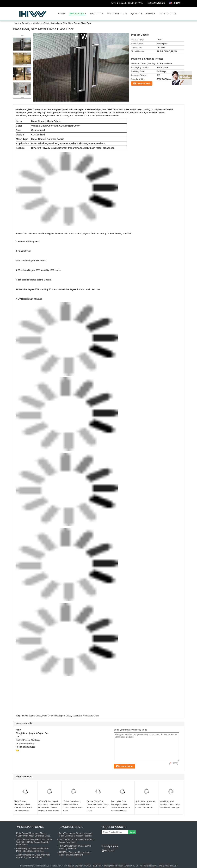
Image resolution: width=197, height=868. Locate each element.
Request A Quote (156, 3)
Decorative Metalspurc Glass (86, 716)
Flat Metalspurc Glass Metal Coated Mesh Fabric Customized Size (33, 850)
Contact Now (143, 83)
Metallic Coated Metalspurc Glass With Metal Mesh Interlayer (170, 804)
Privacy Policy (25, 866)
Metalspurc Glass (41, 23)
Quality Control (143, 14)
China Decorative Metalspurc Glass (50, 866)
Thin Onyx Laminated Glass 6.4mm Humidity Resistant (75, 847)
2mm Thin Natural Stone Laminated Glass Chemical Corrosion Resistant (76, 835)
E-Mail (105, 846)
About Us (97, 14)
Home (62, 14)
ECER (175, 866)
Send (132, 832)
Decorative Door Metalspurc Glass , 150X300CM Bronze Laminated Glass (120, 806)
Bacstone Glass (71, 827)
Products (77, 14)
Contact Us (168, 14)
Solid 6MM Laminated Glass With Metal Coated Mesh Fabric (145, 804)
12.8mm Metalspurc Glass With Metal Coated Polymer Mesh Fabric (73, 806)
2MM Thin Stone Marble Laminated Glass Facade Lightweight (75, 854)
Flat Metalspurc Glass (31, 716)
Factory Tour (117, 14)
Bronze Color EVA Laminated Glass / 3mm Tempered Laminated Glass (98, 806)
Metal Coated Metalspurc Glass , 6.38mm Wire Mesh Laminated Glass (23, 806)
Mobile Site (108, 851)
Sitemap (115, 846)
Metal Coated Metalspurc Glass (57, 716)
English (178, 2)
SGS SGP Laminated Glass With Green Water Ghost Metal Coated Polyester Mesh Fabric (50, 806)
